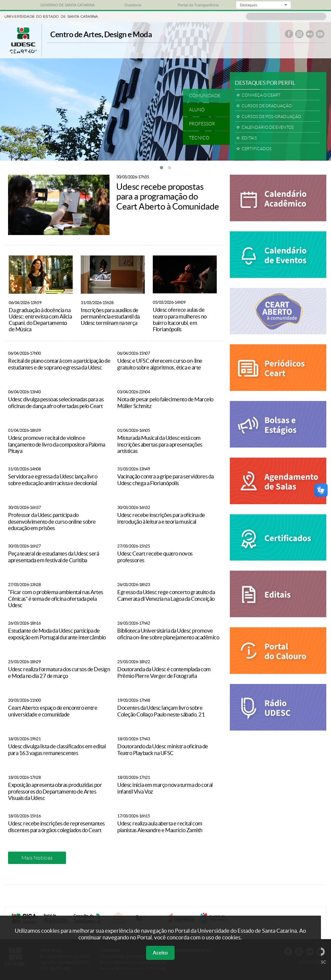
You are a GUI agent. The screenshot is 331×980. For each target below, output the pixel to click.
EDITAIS (249, 138)
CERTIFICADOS (257, 149)
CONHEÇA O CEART (261, 95)
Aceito (160, 953)
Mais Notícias (37, 858)
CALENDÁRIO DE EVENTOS (268, 127)
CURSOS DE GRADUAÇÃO (267, 106)
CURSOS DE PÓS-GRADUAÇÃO (271, 117)
